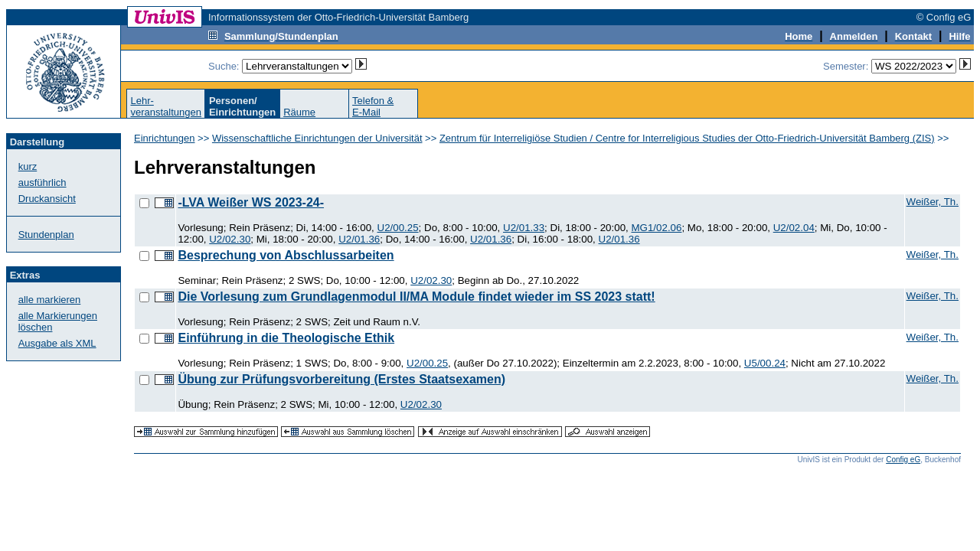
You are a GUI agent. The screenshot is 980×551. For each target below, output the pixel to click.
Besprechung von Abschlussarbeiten (286, 255)
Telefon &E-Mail (373, 106)
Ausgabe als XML (57, 343)
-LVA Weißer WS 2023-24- (251, 202)
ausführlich (42, 183)
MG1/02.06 (656, 228)
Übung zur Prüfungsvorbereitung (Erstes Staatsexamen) (341, 379)
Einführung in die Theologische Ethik (286, 338)
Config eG (903, 460)
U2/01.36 (359, 239)
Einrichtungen (165, 138)
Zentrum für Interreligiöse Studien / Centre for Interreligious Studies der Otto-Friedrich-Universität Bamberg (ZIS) (687, 138)
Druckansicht (47, 199)
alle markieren (50, 300)
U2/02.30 (230, 239)
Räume (299, 112)
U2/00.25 (398, 228)
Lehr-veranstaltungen (166, 106)
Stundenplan (46, 235)
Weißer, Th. (933, 202)
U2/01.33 (524, 228)
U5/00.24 (765, 363)
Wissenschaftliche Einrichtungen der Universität (317, 138)
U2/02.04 (794, 228)
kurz (28, 166)
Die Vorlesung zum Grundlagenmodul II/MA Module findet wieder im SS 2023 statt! (416, 297)
